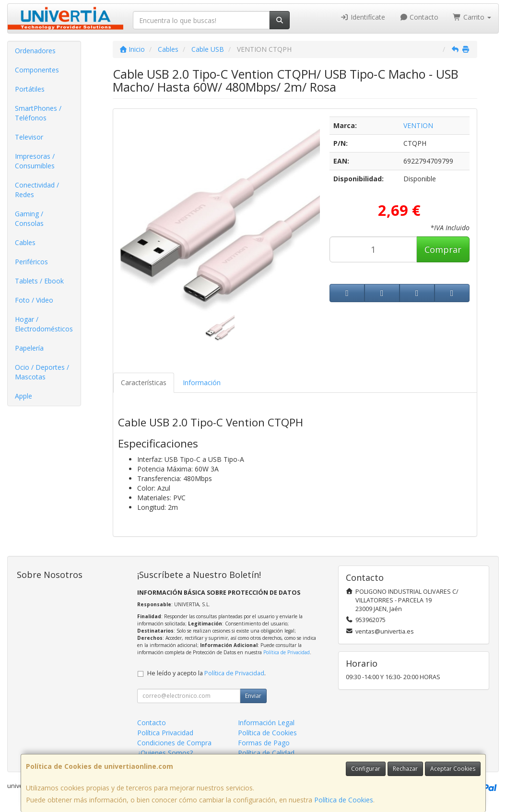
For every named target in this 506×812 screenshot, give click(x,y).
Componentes (37, 70)
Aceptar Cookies (453, 769)
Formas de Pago (264, 743)
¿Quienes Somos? (165, 753)
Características (144, 382)
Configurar (366, 769)
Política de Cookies (344, 800)
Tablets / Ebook (39, 281)
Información (202, 382)
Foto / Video (34, 300)
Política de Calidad (266, 753)
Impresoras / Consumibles (35, 161)
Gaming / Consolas (29, 218)
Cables (25, 242)
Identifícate (363, 17)
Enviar (253, 696)
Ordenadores (35, 51)
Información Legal (266, 723)
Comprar (443, 249)
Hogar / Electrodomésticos (44, 324)
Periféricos (31, 262)
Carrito (472, 17)
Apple (24, 396)
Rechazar (405, 769)
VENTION (418, 125)
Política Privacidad (165, 733)
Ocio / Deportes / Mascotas (42, 372)
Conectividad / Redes (37, 190)
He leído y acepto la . (206, 673)
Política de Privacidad (287, 652)
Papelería (29, 348)
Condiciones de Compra (174, 743)
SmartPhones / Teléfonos (38, 113)
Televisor (29, 137)
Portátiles (30, 89)
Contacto (419, 17)
